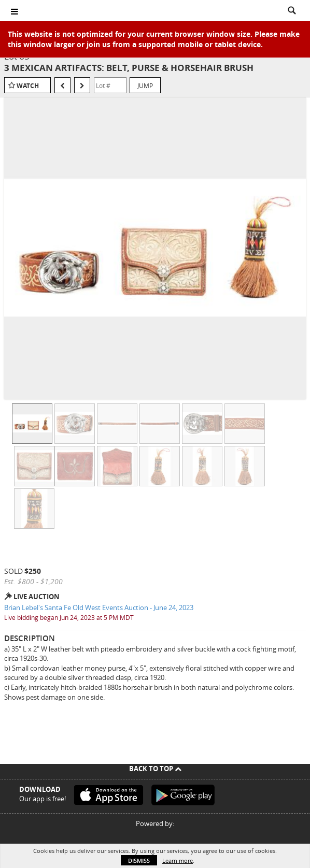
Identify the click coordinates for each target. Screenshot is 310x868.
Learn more (178, 860)
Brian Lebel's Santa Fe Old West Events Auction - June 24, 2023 (99, 607)
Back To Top (155, 769)
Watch (28, 86)
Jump (145, 85)
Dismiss (139, 860)
